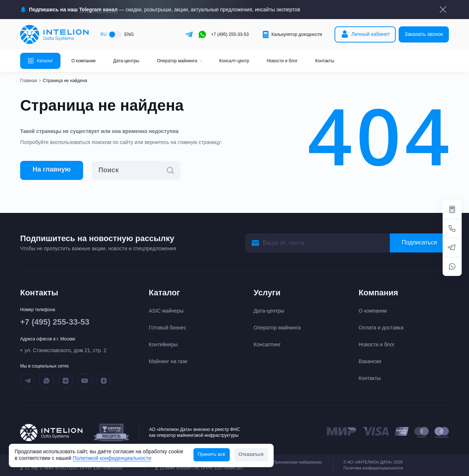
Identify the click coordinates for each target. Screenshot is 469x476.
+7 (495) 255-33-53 (230, 34)
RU (104, 34)
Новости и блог (282, 61)
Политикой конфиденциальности (112, 458)
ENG (129, 34)
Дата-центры (126, 61)
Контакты (325, 61)
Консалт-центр (234, 61)
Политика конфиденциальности (373, 468)
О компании (84, 61)
